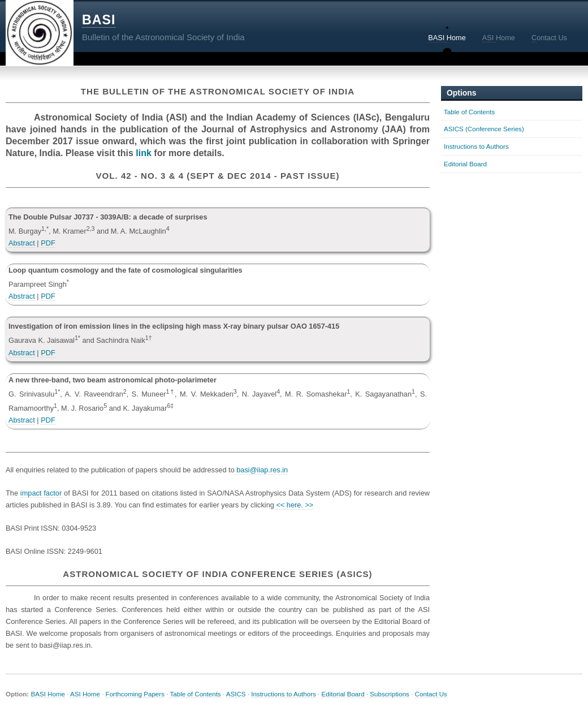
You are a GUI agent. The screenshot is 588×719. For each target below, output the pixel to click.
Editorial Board (465, 164)
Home (447, 38)
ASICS (236, 694)
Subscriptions (390, 694)
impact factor (41, 493)
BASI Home (48, 694)
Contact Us (431, 694)
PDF (48, 243)
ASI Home (85, 694)
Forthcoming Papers (135, 694)
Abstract (22, 243)
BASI (99, 20)
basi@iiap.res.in (262, 470)
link (144, 153)
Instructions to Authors (476, 146)
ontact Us (549, 38)
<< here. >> (295, 505)
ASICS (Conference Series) (484, 129)
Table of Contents (469, 112)
